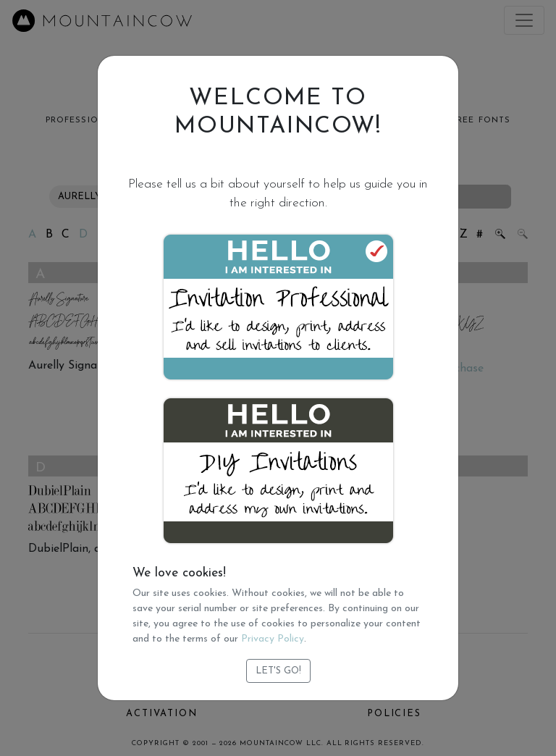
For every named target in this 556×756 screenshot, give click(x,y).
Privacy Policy (273, 639)
